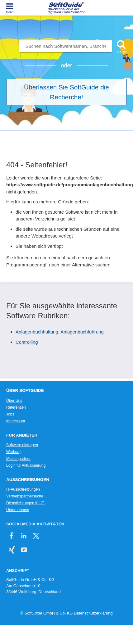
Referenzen (16, 407)
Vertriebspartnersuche (25, 496)
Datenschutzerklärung (93, 613)
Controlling (27, 342)
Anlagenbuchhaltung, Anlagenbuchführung (60, 332)
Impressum (16, 421)
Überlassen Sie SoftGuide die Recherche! (66, 92)
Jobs (10, 414)
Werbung (14, 452)
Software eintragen (22, 445)
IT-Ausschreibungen (23, 489)
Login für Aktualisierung (26, 465)
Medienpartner (18, 459)
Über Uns (14, 401)
